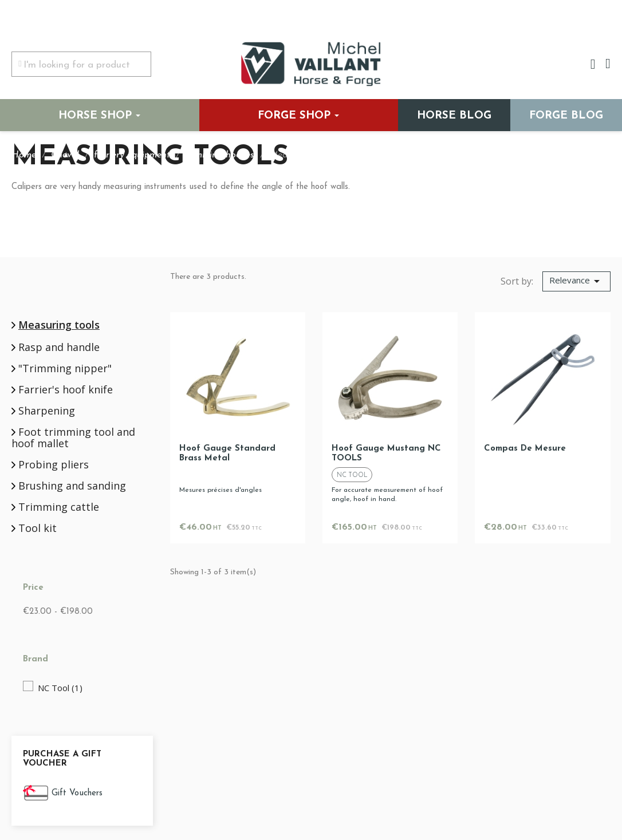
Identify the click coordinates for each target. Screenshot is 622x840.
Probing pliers (54, 465)
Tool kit (38, 529)
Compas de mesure (525, 449)
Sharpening (47, 411)
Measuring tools (59, 325)
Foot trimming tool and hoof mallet (73, 438)
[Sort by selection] (576, 282)
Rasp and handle (59, 348)
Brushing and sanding (72, 486)
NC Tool (60, 688)
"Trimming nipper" (65, 369)
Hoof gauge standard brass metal (227, 453)
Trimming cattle (59, 507)
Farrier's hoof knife (66, 390)
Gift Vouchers (77, 793)
